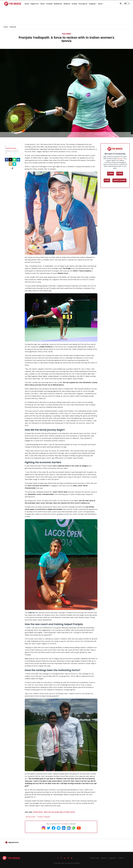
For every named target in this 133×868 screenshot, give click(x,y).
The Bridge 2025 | (59, 863)
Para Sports (83, 4)
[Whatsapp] (14, 160)
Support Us (35, 4)
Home (27, 4)
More (101, 4)
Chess (42, 4)
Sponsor (120, 159)
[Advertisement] (67, 18)
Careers (121, 858)
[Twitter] (11, 160)
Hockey (74, 4)
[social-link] (12, 168)
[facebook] (7, 160)
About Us (104, 858)
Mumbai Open (31, 817)
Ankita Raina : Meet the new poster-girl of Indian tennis (54, 812)
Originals (93, 4)
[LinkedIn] (18, 160)
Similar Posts (13, 843)
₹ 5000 (111, 173)
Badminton (58, 4)
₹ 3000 (120, 173)
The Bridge (64, 824)
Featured (66, 34)
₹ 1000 (107, 180)
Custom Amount (119, 180)
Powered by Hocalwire (72, 863)
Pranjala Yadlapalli (44, 817)
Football (49, 4)
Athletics (67, 4)
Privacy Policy (95, 858)
